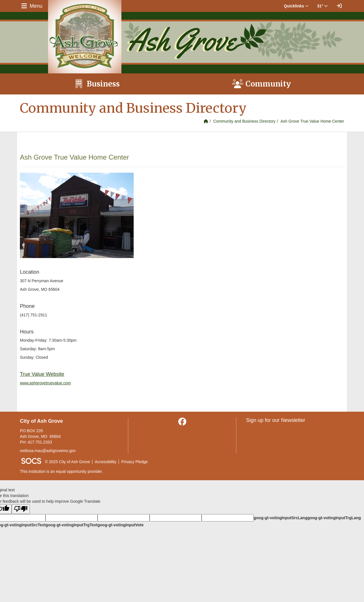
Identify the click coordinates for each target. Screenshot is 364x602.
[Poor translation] (21, 509)
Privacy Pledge (134, 462)
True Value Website (42, 374)
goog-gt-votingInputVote (121, 525)
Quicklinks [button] (296, 6)
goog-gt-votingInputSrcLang (281, 518)
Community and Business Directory (244, 121)
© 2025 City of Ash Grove (67, 462)
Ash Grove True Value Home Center (312, 121)
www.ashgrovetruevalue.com (45, 383)
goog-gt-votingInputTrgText (71, 525)
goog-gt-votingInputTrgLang (334, 518)
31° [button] (322, 6)
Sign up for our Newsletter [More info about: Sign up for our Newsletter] (276, 420)
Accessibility (106, 462)
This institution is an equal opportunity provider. (61, 471)
